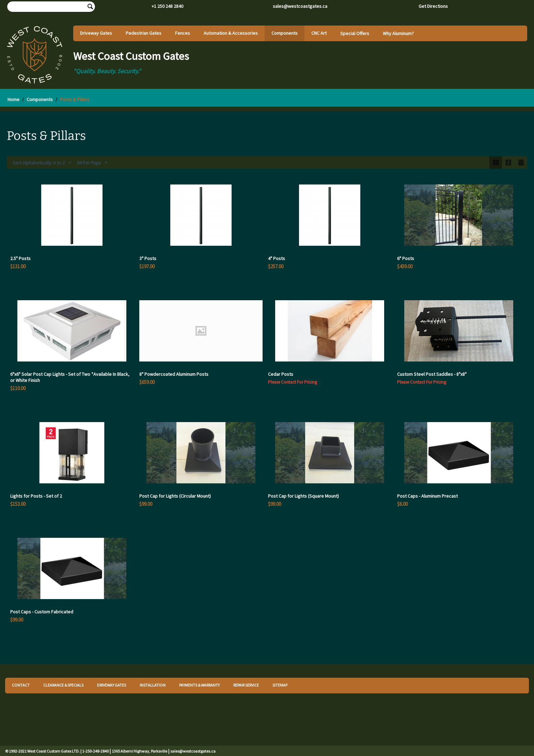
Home (13, 99)
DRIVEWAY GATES (112, 685)
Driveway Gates (96, 33)
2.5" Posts (20, 258)
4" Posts (277, 258)
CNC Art (319, 33)
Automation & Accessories (231, 33)
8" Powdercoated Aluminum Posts (174, 374)
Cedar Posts (281, 374)
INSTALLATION (153, 685)
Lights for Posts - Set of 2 (36, 496)
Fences (183, 33)
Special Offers (355, 33)
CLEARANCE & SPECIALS (63, 685)
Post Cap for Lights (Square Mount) (303, 496)
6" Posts (406, 258)
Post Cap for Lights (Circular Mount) (175, 496)
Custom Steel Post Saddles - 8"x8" (432, 374)
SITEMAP (280, 685)
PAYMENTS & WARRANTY (199, 685)
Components (285, 33)
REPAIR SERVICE (246, 685)
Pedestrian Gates (144, 33)
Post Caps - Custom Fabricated (42, 612)
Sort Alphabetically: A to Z (42, 163)
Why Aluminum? (398, 33)
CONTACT (21, 685)
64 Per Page (92, 163)
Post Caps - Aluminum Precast (427, 496)
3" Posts (148, 258)
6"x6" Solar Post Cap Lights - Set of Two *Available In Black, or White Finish (70, 377)
